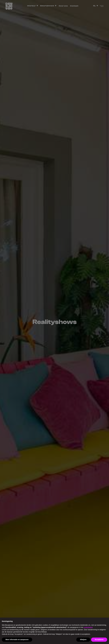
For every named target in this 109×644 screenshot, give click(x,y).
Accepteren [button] (99, 640)
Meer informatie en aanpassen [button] (17, 640)
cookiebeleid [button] (88, 627)
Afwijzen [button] (83, 640)
